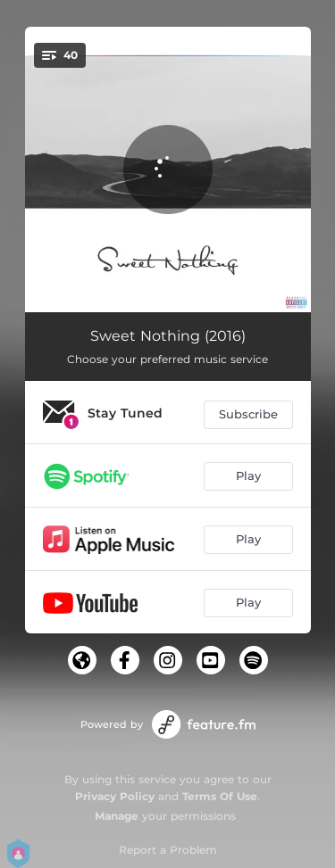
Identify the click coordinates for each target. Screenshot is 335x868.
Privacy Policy (115, 796)
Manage (117, 816)
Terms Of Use (220, 796)
